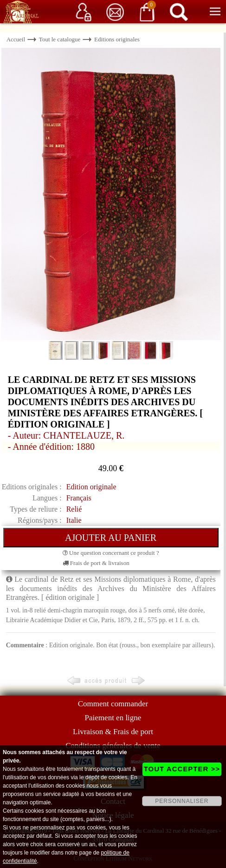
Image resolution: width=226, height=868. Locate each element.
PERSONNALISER (182, 801)
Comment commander (113, 704)
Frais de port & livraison (96, 563)
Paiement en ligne (113, 718)
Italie (74, 520)
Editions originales (117, 39)
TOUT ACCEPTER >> (182, 769)
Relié (74, 509)
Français (79, 498)
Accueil (16, 39)
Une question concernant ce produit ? (111, 553)
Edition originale (91, 487)
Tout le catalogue (60, 39)
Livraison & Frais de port (113, 732)
